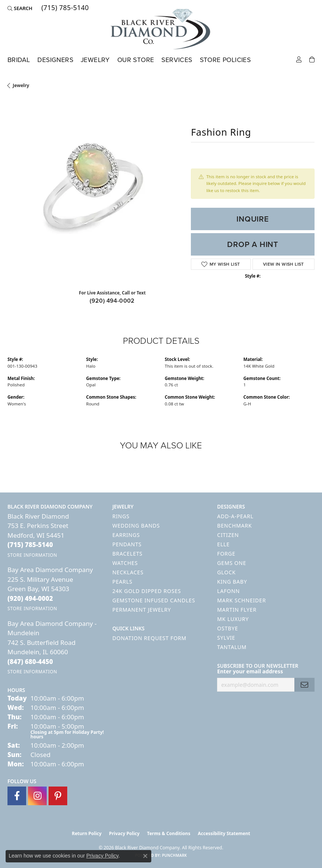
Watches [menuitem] (125, 563)
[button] (20, 8)
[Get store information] (32, 555)
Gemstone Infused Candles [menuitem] (154, 600)
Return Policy (87, 833)
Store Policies (225, 60)
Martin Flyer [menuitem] (237, 610)
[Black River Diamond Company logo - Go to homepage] (161, 29)
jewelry (21, 85)
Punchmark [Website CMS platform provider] (175, 855)
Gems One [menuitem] (232, 563)
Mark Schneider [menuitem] (241, 600)
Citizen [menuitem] (228, 535)
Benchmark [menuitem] (234, 526)
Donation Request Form (149, 638)
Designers (55, 60)
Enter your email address (250, 671)
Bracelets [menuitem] (128, 554)
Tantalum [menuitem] (232, 647)
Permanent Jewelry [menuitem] (142, 610)
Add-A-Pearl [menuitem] (235, 516)
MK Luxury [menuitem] (233, 619)
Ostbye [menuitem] (227, 628)
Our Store (136, 60)
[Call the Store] (30, 545)
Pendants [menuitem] (127, 544)
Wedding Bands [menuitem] (136, 526)
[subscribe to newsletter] (304, 685)
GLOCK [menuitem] (226, 572)
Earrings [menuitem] (126, 535)
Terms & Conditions (169, 833)
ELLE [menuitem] (223, 544)
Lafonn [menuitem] (228, 591)
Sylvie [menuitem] (226, 638)
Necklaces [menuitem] (128, 572)
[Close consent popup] (145, 856)
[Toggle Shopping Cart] (312, 59)
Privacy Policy (124, 833)
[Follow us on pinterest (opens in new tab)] (58, 796)
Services (177, 60)
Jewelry (95, 60)
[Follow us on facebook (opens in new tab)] (17, 796)
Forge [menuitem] (226, 554)
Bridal (19, 60)
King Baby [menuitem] (232, 582)
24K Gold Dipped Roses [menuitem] (147, 591)
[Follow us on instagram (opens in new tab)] (37, 796)
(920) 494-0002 (112, 301)
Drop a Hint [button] (253, 244)
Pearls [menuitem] (123, 582)
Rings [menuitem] (121, 516)
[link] (64, 8)
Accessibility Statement (224, 833)
